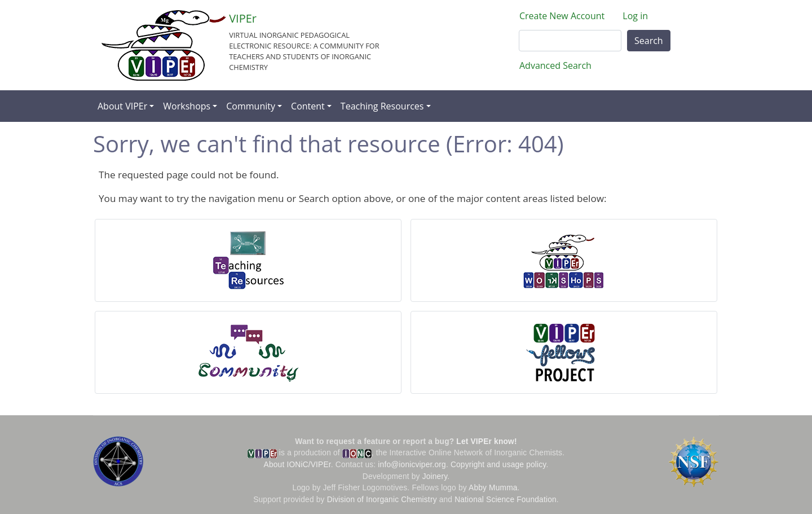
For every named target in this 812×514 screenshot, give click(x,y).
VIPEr (243, 18)
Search (649, 41)
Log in (635, 16)
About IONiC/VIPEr (297, 465)
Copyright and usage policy (498, 465)
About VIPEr (122, 106)
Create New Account (562, 16)
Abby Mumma (493, 488)
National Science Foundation (506, 500)
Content (308, 106)
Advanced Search (555, 65)
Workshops (187, 106)
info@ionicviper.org (412, 465)
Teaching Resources (382, 106)
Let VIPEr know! (486, 441)
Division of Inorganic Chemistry (382, 500)
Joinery (435, 476)
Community (251, 106)
